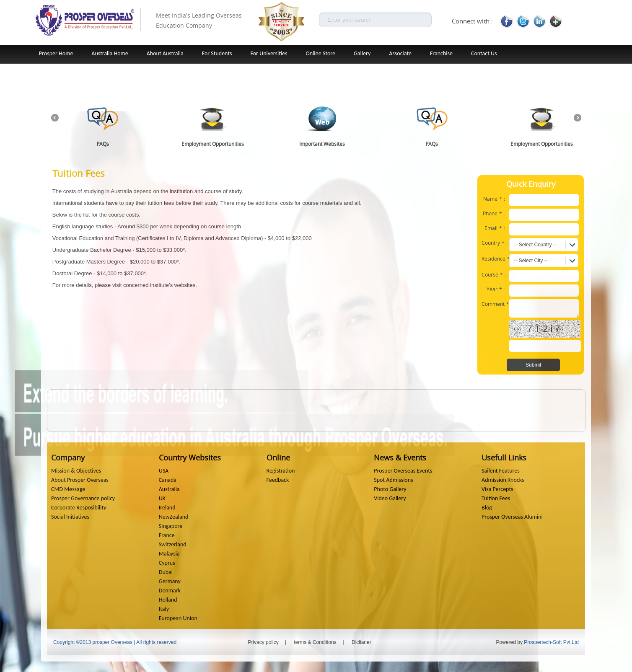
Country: (495, 243)
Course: (494, 274)
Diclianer (361, 642)
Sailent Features (501, 471)
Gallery (362, 53)
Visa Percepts (497, 489)
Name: (494, 199)
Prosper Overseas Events (403, 471)
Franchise (441, 53)
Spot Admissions (393, 480)
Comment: (495, 304)
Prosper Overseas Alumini (512, 517)
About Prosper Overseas (80, 480)
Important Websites (322, 144)
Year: (496, 289)
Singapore (171, 526)
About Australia (165, 53)
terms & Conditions (315, 642)
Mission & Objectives (76, 471)
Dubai (166, 572)
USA (164, 471)
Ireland (167, 508)
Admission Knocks (503, 480)
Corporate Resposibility (79, 508)
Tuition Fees (496, 498)
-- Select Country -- (535, 245)
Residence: (495, 258)
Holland (168, 600)
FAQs (103, 144)
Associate (400, 53)
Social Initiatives (70, 517)
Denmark (170, 591)
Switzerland (173, 544)
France (167, 535)
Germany (170, 581)
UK (162, 498)
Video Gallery (390, 498)
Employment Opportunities (213, 144)
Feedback (278, 480)
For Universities (269, 53)
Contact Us (484, 53)
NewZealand (174, 517)
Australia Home (110, 53)
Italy (164, 609)
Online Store (320, 53)
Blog (487, 508)
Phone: (494, 213)
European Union (178, 618)
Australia (169, 489)
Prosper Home (56, 53)
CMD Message (68, 489)
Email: (495, 228)
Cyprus (167, 563)
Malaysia (169, 554)
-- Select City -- (531, 261)
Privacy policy (263, 642)
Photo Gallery (390, 489)
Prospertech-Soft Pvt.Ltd (551, 642)
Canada (168, 480)
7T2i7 (545, 329)
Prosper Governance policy (83, 498)
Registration (281, 471)
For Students (217, 53)
